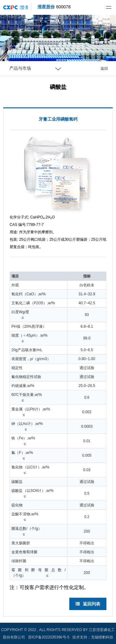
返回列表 (88, 604)
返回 (104, 69)
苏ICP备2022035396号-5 (49, 637)
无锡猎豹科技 (102, 637)
